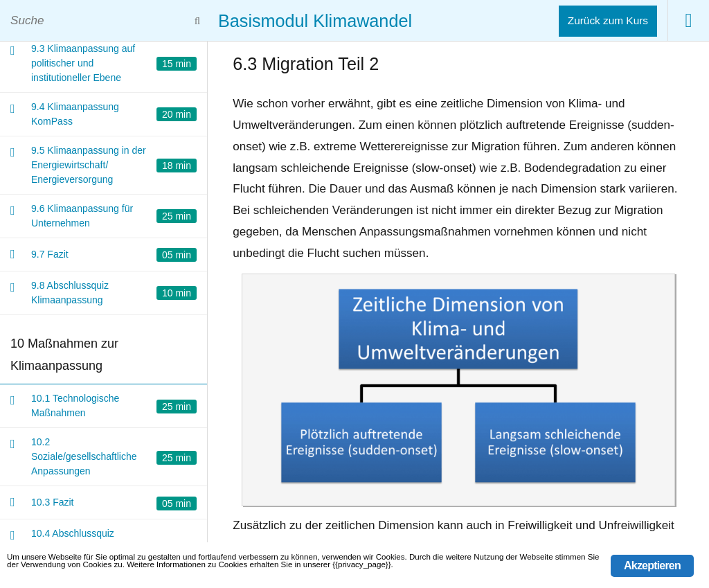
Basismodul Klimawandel (315, 21)
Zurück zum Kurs (608, 20)
